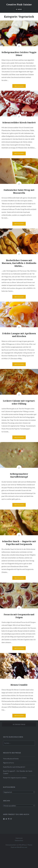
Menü (20, 9)
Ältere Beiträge (19, 724)
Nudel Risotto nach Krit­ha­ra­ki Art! (14, 767)
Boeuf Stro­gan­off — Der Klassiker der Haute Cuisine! (18, 772)
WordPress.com (22, 847)
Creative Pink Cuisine (19, 4)
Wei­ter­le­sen (19, 86)
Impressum (19, 838)
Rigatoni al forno (9, 763)
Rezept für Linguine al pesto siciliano (15, 778)
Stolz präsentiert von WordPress (16, 845)
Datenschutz (19, 840)
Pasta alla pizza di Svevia (11, 759)
